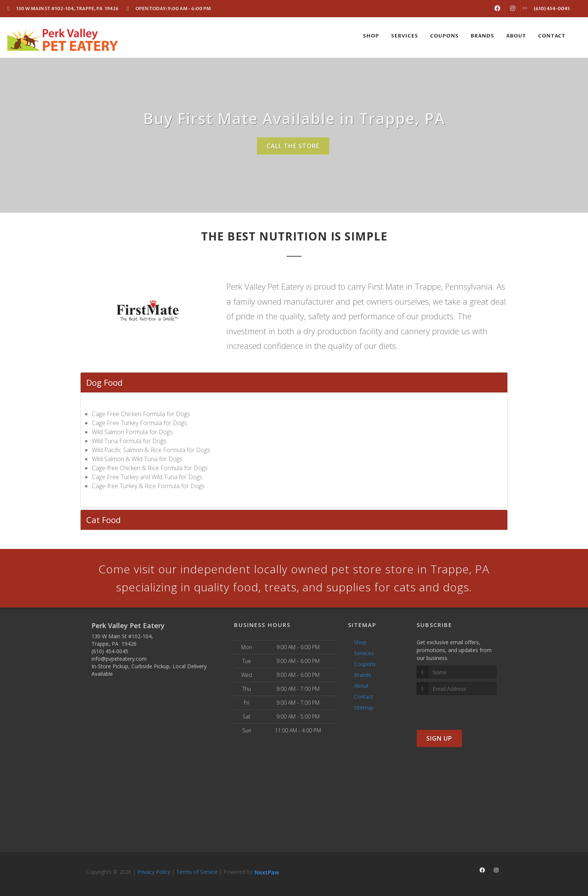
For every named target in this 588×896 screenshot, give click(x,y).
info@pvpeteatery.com (119, 659)
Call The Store (293, 146)
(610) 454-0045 (110, 651)
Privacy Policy (154, 872)
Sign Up (439, 738)
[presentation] (457, 709)
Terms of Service (197, 872)
